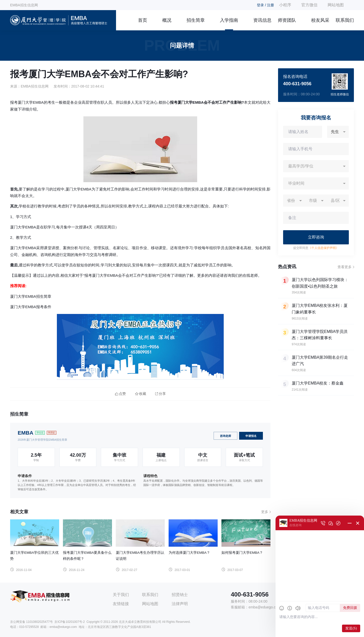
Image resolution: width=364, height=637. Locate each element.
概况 (167, 20)
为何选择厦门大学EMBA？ (189, 553)
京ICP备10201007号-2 (70, 622)
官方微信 (309, 5)
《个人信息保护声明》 (324, 248)
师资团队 (287, 20)
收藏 (141, 394)
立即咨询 (316, 237)
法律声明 (180, 604)
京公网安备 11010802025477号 (31, 622)
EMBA (26, 433)
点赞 (120, 394)
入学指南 (229, 20)
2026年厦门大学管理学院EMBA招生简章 (42, 440)
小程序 (285, 5)
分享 (161, 394)
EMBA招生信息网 (24, 5)
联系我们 (345, 20)
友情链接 (121, 604)
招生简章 (196, 20)
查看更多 (345, 267)
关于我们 (121, 595)
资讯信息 (262, 20)
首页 (143, 20)
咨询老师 (225, 436)
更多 (265, 512)
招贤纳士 (180, 595)
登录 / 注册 (265, 5)
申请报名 (251, 436)
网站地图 (336, 5)
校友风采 (320, 20)
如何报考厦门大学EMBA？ (242, 553)
